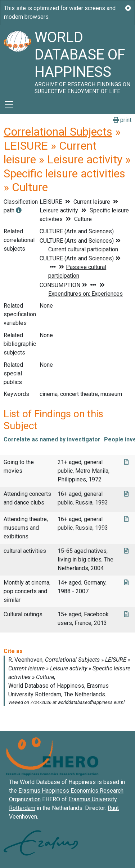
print (122, 120)
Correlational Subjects (58, 132)
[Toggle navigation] (9, 104)
